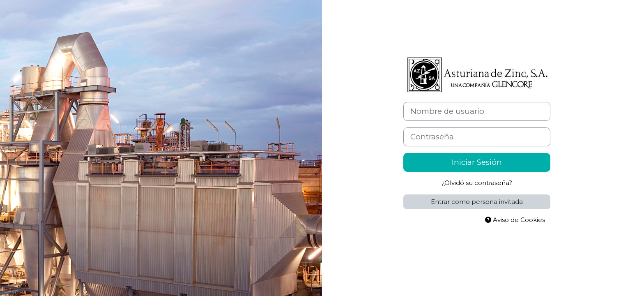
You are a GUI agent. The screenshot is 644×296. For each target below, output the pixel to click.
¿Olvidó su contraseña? (477, 183)
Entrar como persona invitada (477, 202)
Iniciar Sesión (477, 162)
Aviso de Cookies (515, 220)
